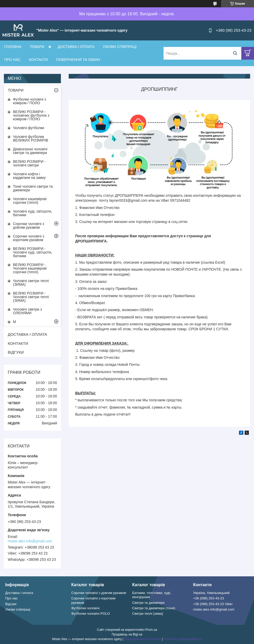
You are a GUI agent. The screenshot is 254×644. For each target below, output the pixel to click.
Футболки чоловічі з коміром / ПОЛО (30, 101)
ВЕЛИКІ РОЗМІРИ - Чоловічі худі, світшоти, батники (33, 252)
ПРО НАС (12, 60)
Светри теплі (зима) (148, 614)
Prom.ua (151, 630)
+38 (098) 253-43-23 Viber (213, 604)
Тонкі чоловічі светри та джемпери (33, 188)
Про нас (11, 598)
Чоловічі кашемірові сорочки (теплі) (30, 201)
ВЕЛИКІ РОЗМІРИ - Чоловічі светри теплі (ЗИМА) (31, 297)
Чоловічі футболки (29, 128)
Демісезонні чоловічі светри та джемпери (30, 151)
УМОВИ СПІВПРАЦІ (120, 47)
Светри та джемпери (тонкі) (154, 608)
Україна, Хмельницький (211, 593)
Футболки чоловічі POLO (91, 614)
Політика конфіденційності (183, 639)
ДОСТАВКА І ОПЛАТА (76, 47)
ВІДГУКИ (16, 352)
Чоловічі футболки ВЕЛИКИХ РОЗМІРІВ (31, 138)
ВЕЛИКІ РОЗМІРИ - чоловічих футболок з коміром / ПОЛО (31, 115)
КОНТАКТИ (38, 60)
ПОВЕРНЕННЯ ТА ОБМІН (78, 60)
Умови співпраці (18, 609)
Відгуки (11, 604)
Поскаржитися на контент (143, 639)
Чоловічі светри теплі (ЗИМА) (31, 283)
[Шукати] (235, 53)
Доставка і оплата (19, 593)
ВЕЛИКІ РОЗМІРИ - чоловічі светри (29, 163)
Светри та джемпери (148, 603)
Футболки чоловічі (85, 608)
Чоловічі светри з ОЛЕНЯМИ (27, 311)
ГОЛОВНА (13, 47)
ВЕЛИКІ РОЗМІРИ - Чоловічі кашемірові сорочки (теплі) (30, 268)
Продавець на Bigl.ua (127, 634)
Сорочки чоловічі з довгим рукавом (29, 226)
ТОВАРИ (37, 47)
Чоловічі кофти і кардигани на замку (29, 176)
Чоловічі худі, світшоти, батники (33, 213)
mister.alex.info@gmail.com (30, 541)
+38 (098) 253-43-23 (209, 598)
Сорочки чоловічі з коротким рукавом (29, 238)
